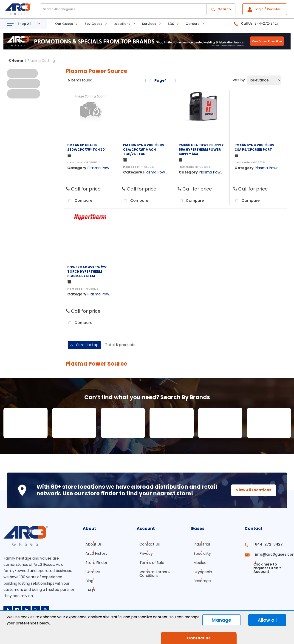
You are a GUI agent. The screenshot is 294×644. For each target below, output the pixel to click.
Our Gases (64, 24)
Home (16, 61)
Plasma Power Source (107, 168)
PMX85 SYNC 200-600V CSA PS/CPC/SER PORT (254, 147)
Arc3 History (94, 553)
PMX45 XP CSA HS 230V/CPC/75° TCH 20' (86, 147)
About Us (91, 544)
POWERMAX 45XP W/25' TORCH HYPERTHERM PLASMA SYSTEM (87, 271)
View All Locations (249, 490)
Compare (79, 201)
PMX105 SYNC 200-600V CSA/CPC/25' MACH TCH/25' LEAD (144, 149)
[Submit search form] (221, 9)
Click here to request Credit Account (264, 563)
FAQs (87, 586)
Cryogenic (200, 569)
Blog (87, 577)
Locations (122, 24)
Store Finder (94, 561)
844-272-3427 (265, 544)
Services (149, 24)
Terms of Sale (149, 561)
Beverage (199, 577)
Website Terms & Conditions (152, 571)
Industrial (199, 544)
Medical (198, 561)
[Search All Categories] (138, 9)
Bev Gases (93, 24)
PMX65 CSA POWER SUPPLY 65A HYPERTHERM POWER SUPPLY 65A (201, 149)
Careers (192, 24)
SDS (171, 24)
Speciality (199, 553)
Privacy (143, 553)
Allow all (267, 620)
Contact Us (147, 544)
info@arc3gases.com (271, 553)
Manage (221, 620)
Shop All (24, 24)
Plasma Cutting (41, 61)
